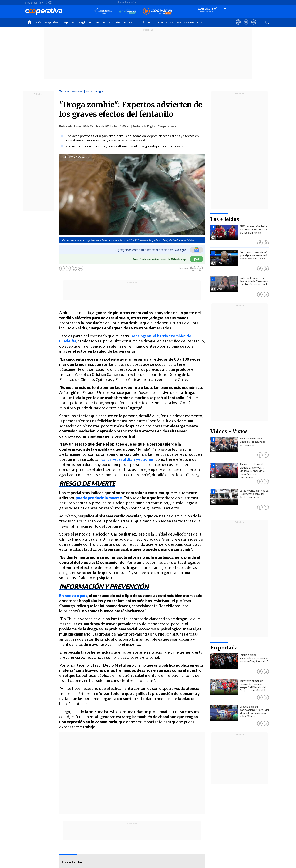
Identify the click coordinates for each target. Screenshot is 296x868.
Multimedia (146, 22)
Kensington (141, 336)
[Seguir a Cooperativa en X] (45, 2)
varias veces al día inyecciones (128, 459)
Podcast (129, 22)
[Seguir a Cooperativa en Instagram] (50, 2)
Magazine (52, 22)
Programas (165, 22)
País (38, 22)
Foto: (65, 157)
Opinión (114, 22)
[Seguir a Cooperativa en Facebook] (41, 2)
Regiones (85, 22)
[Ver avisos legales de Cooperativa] (238, 25)
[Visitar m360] (246, 25)
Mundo (100, 22)
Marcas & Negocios (190, 22)
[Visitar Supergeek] (254, 25)
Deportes (69, 22)
